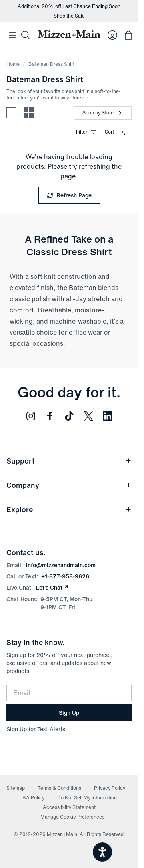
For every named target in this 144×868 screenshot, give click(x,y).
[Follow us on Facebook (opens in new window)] (50, 416)
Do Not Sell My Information (87, 798)
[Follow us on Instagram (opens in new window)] (31, 416)
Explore (69, 509)
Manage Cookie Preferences (72, 817)
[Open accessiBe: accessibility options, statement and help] (102, 852)
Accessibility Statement (69, 807)
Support (69, 461)
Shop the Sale (69, 16)
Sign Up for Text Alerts (36, 729)
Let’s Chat (52, 588)
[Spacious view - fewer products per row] (11, 113)
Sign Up (69, 713)
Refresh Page (69, 195)
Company (69, 485)
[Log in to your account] (112, 35)
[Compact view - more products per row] (29, 113)
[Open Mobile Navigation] (13, 35)
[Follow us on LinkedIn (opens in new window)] (108, 416)
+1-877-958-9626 (65, 576)
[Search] (26, 35)
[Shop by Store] (103, 113)
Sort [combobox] (116, 132)
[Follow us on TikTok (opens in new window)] (69, 416)
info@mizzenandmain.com (61, 565)
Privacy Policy (110, 788)
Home (13, 64)
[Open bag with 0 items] (128, 35)
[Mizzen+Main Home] (69, 34)
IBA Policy (33, 798)
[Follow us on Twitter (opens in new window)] (88, 416)
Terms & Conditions (59, 788)
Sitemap (16, 788)
